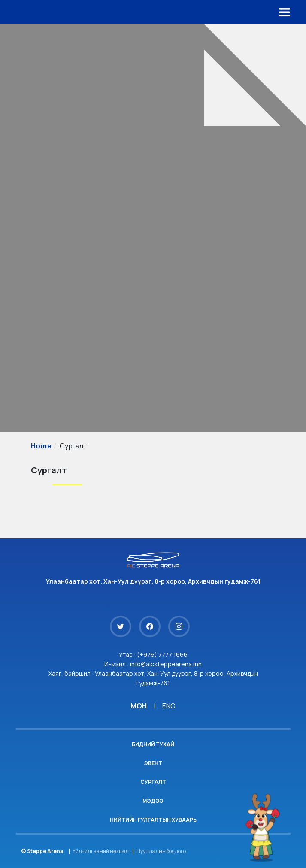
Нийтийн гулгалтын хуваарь (153, 820)
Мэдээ (153, 801)
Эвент (153, 763)
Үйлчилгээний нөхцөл (101, 851)
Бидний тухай (153, 744)
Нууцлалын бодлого (161, 851)
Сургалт (153, 782)
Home (41, 446)
